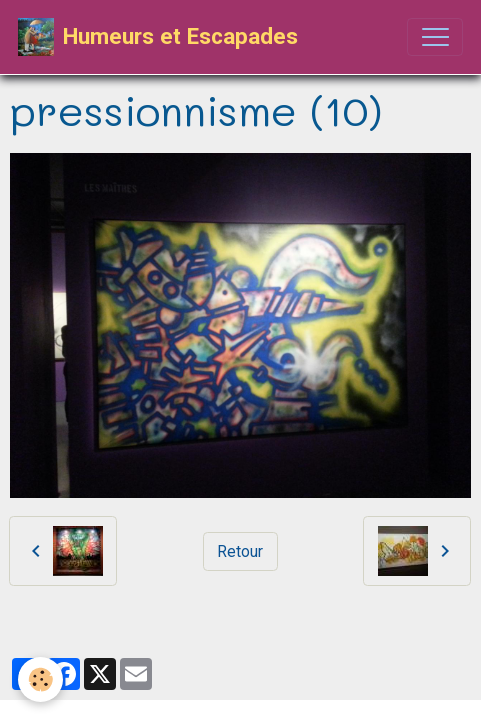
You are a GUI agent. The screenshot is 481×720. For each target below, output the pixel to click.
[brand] (158, 37)
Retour (240, 551)
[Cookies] (40, 679)
